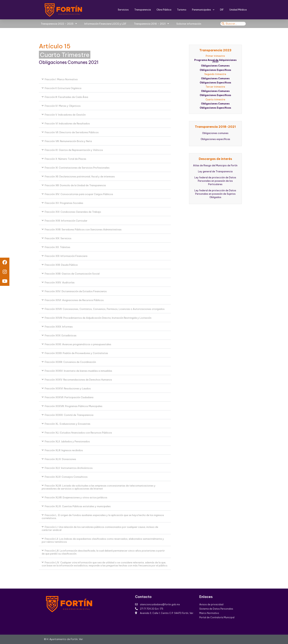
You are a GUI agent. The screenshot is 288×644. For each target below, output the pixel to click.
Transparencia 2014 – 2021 (151, 24)
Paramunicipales (203, 10)
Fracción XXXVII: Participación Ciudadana (69, 397)
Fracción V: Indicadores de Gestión (65, 115)
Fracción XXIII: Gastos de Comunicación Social (72, 274)
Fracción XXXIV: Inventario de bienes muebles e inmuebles (78, 371)
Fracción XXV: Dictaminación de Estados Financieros (76, 291)
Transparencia (143, 10)
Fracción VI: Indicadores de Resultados (67, 123)
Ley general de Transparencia (215, 171)
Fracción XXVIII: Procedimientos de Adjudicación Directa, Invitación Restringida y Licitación (98, 318)
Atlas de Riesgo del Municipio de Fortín (215, 165)
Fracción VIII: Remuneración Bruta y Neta (68, 141)
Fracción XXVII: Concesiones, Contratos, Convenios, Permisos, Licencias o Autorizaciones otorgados (105, 309)
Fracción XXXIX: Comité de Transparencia (69, 415)
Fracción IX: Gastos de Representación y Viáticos (74, 150)
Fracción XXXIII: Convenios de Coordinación (70, 362)
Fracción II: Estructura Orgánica (63, 88)
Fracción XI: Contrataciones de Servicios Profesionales (77, 168)
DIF (222, 10)
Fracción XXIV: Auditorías (60, 282)
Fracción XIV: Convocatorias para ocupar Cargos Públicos (79, 194)
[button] (105, 79)
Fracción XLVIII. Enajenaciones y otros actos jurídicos (76, 497)
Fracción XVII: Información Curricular (66, 221)
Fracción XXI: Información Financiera (66, 256)
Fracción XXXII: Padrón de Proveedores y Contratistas (76, 353)
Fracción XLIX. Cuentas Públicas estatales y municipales (78, 506)
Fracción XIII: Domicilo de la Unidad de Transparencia (75, 185)
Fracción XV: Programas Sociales (64, 203)
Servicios (123, 10)
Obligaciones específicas (215, 139)
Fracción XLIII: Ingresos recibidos (64, 450)
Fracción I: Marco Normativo (61, 79)
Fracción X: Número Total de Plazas (65, 159)
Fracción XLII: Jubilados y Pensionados (67, 441)
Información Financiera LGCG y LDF (105, 24)
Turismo (182, 10)
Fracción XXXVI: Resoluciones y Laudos (68, 388)
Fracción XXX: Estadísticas (61, 335)
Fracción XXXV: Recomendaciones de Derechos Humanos (78, 380)
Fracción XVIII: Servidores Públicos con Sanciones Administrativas (83, 229)
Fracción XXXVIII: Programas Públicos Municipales (74, 406)
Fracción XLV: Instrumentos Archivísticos (69, 468)
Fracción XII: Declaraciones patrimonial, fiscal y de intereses (80, 176)
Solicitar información (189, 24)
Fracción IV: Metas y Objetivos (63, 106)
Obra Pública (164, 10)
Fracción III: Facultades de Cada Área (66, 97)
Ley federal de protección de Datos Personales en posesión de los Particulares (215, 181)
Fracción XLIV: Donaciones (60, 459)
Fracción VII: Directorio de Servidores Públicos (72, 132)
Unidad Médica (238, 10)
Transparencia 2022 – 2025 (59, 24)
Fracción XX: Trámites (57, 247)
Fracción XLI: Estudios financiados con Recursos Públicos (78, 433)
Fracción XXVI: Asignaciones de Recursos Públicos (74, 300)
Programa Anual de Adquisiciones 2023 (215, 61)
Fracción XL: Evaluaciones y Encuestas (68, 424)
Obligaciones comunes (215, 133)
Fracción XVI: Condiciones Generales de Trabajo (73, 212)
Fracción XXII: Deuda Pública (61, 265)
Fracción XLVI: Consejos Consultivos (66, 477)
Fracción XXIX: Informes (59, 327)
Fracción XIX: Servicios (58, 238)
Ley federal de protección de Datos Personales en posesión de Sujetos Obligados (215, 194)
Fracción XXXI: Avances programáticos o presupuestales (78, 344)
